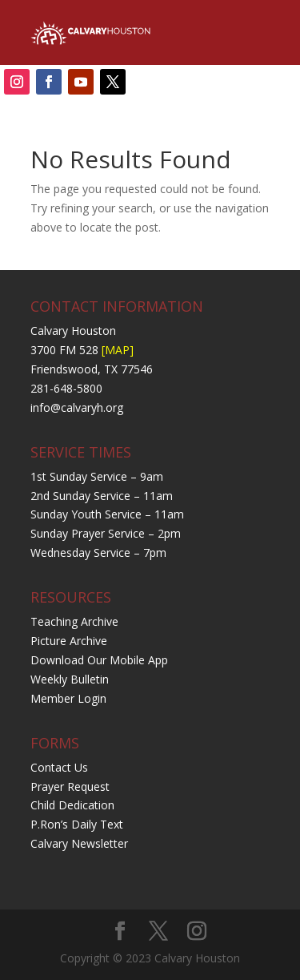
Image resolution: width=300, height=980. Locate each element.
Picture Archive (69, 641)
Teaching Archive (74, 621)
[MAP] (118, 350)
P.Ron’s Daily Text (77, 824)
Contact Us (59, 767)
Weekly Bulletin (70, 679)
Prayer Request (70, 786)
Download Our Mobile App (99, 660)
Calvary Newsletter (79, 843)
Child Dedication (72, 805)
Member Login (68, 698)
